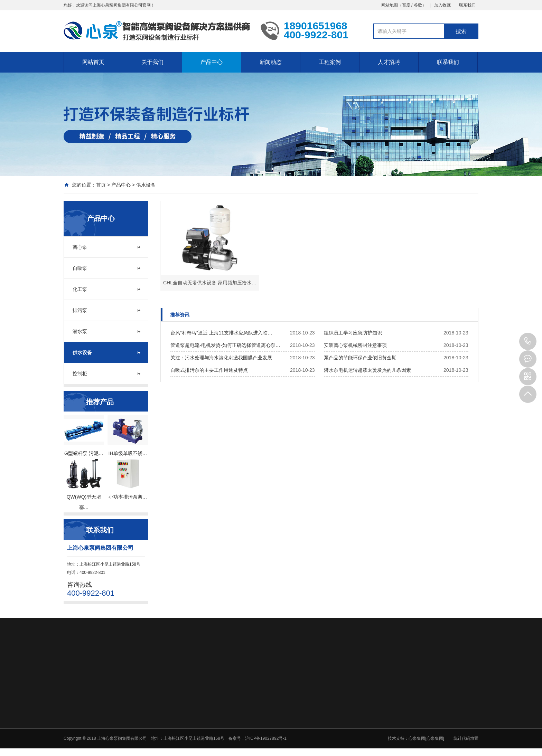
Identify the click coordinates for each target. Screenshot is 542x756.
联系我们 (467, 5)
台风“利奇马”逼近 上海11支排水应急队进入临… (221, 333)
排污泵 (80, 310)
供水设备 (146, 185)
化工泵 (80, 289)
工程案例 (330, 62)
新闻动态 (271, 62)
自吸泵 (80, 268)
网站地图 (390, 5)
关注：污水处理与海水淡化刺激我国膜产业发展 (221, 358)
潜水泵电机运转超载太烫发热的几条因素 (367, 370)
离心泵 (80, 247)
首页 (101, 185)
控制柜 (80, 374)
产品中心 (212, 62)
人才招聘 (389, 62)
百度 (406, 5)
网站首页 (93, 62)
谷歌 (418, 5)
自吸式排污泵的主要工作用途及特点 (209, 370)
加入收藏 (442, 5)
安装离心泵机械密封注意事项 (355, 345)
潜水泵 (80, 331)
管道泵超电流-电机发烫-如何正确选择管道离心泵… (225, 345)
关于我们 (152, 62)
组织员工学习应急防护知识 (353, 333)
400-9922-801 (528, 341)
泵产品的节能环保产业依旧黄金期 (360, 358)
